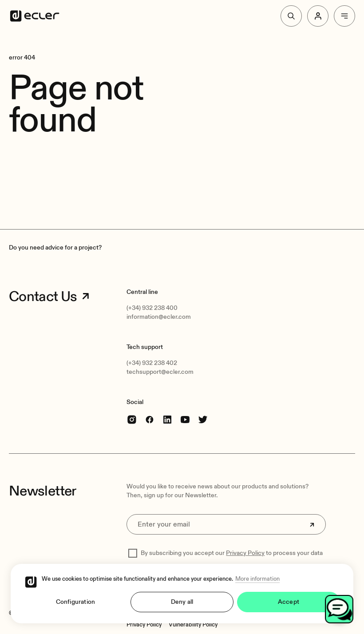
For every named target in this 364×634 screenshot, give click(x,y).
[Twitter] (203, 419)
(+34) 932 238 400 (152, 308)
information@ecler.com (159, 317)
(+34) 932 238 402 (152, 363)
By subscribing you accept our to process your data (232, 553)
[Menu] (344, 16)
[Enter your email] (226, 524)
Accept (289, 602)
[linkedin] (167, 419)
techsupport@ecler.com (160, 372)
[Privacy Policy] (144, 625)
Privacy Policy (245, 553)
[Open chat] (339, 609)
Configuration (76, 602)
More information (257, 579)
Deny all (182, 602)
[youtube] (185, 419)
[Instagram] (132, 419)
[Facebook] (150, 419)
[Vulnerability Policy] (193, 625)
